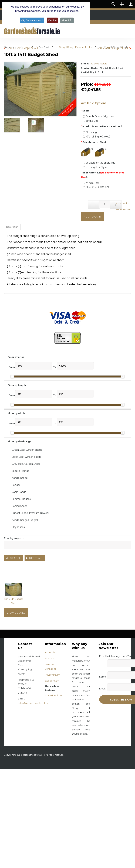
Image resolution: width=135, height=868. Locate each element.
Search (13, 558)
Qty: (85, 203)
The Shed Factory (98, 64)
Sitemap (49, 658)
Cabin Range (17, 492)
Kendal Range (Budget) (23, 520)
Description (12, 227)
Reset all (35, 558)
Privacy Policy (52, 675)
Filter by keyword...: (15, 538)
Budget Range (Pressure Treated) (29, 513)
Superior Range (19, 471)
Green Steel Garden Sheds (25, 450)
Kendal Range (18, 478)
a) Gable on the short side (99, 163)
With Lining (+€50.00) (96, 137)
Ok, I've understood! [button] (32, 20)
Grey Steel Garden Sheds (25, 464)
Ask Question (123, 203)
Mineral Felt (91, 183)
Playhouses (17, 527)
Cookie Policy (52, 681)
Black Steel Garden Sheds (25, 457)
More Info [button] (67, 20)
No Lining (90, 132)
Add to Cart (92, 217)
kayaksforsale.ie (53, 696)
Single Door (91, 121)
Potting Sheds (18, 506)
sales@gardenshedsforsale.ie (33, 703)
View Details (16, 613)
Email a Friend (124, 210)
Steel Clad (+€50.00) (96, 187)
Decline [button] (53, 20)
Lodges (15, 485)
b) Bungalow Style (95, 167)
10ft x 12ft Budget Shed (22, 48)
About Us (50, 652)
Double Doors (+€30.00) (98, 116)
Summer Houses (20, 499)
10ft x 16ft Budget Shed (112, 48)
